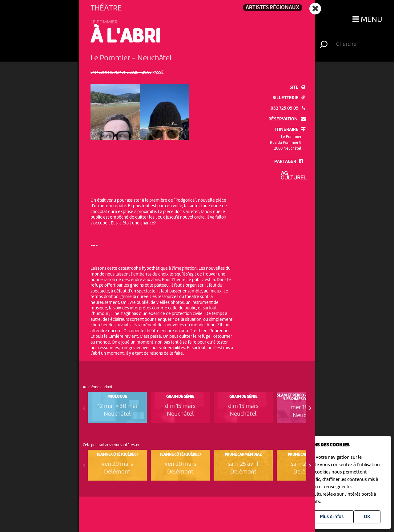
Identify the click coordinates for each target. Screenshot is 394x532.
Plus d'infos (332, 517)
